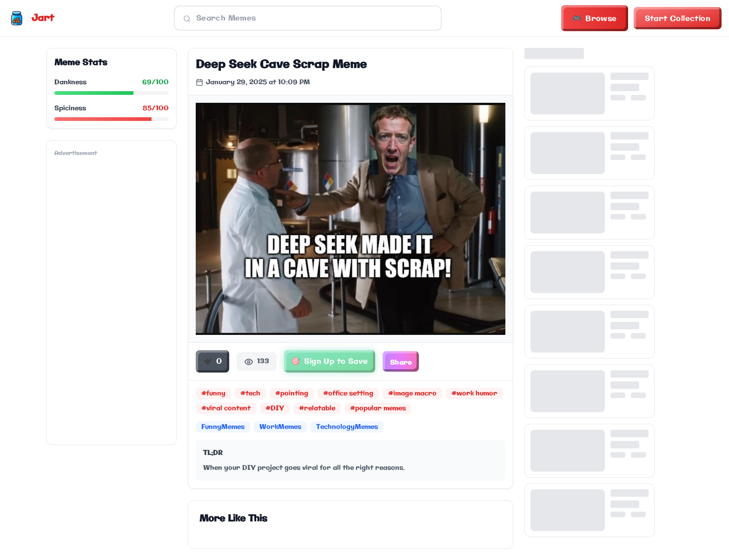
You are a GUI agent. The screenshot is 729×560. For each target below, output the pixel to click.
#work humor (474, 394)
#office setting (348, 394)
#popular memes (378, 409)
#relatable (317, 409)
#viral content (226, 409)
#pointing (292, 394)
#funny (213, 394)
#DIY (275, 409)
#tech (250, 394)
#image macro (412, 394)
